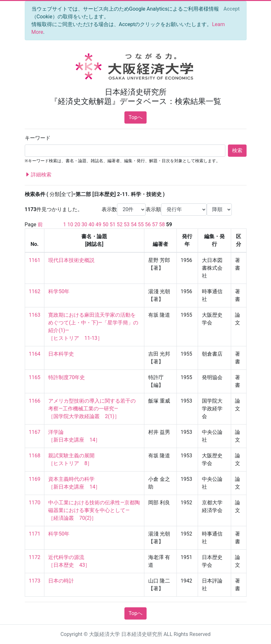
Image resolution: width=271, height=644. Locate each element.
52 (120, 224)
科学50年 (59, 291)
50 (105, 224)
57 (155, 224)
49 (98, 224)
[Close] (231, 9)
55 (141, 224)
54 (134, 224)
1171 (35, 534)
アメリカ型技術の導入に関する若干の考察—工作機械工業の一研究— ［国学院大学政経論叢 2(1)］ (92, 409)
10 (70, 224)
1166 (35, 401)
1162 (35, 291)
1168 (35, 456)
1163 (35, 315)
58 (162, 224)
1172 (35, 557)
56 (148, 224)
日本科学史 (61, 354)
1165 (35, 377)
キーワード (38, 138)
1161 (35, 260)
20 (77, 224)
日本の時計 (61, 581)
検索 (237, 150)
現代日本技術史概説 (71, 260)
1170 (35, 503)
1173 (35, 581)
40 (91, 224)
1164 (35, 354)
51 (113, 224)
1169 (35, 479)
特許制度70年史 (67, 377)
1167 (35, 432)
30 (84, 224)
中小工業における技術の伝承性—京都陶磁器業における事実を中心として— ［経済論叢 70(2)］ (94, 510)
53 (127, 224)
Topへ (135, 117)
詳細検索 (38, 175)
